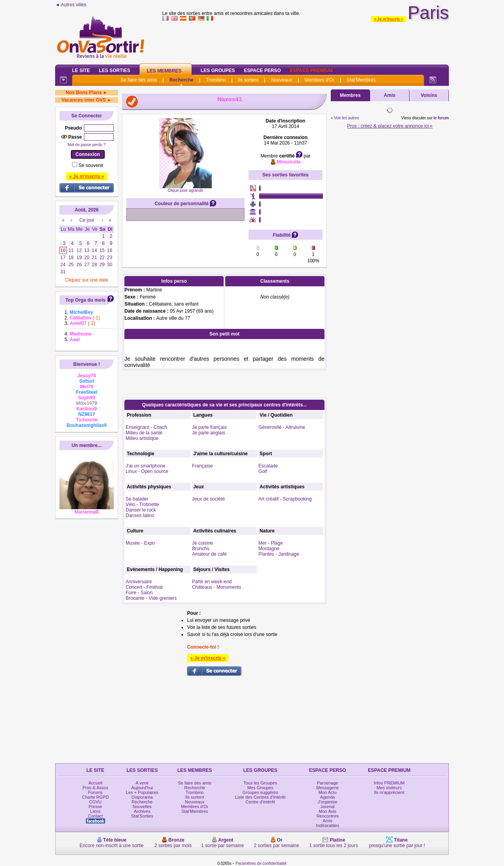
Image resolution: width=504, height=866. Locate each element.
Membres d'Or (319, 80)
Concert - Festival (144, 587)
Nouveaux (282, 80)
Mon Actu (328, 792)
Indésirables (327, 825)
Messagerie (327, 788)
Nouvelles (142, 807)
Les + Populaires (142, 792)
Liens (95, 811)
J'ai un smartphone (145, 466)
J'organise (328, 802)
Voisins (429, 95)
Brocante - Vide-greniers (151, 598)
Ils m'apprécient (389, 792)
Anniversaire (139, 582)
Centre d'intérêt (260, 802)
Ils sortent (248, 80)
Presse (95, 807)
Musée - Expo (140, 543)
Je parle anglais (209, 433)
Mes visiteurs (389, 788)
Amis (390, 95)
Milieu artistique (142, 438)
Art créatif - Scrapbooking (285, 499)
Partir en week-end (212, 582)
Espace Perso (262, 70)
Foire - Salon (139, 593)
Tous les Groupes (260, 783)
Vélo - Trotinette (142, 504)
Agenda (328, 797)
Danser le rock (141, 510)
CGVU (95, 802)
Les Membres (164, 71)
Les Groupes (218, 70)
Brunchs (201, 549)
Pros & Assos (95, 788)
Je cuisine (203, 543)
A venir (142, 783)
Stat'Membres (361, 80)
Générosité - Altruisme (282, 427)
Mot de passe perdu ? (87, 145)
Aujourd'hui (142, 788)
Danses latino (140, 516)
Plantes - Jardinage (279, 554)
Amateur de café (209, 554)
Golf (263, 471)
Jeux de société (208, 499)
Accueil (95, 783)
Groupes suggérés (260, 792)
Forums (95, 792)
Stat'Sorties (142, 816)
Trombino (216, 80)
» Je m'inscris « (389, 19)
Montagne (269, 549)
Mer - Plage (271, 543)
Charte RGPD (95, 797)
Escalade (268, 466)
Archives (142, 811)
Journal (328, 807)
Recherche (181, 80)
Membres (350, 95)
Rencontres (328, 816)
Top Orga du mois (85, 300)
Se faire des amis (139, 80)
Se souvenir (91, 165)
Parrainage (328, 783)
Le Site (81, 70)
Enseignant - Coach (146, 427)
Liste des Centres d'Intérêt (260, 797)
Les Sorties (114, 70)
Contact (95, 816)
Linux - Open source (147, 471)
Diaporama (142, 797)
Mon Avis (328, 811)
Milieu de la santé (144, 433)
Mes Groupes (260, 788)
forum (443, 118)
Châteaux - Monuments (217, 587)
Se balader (137, 499)
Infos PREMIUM (389, 783)
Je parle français (209, 427)
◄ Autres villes (71, 5)
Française (203, 466)
